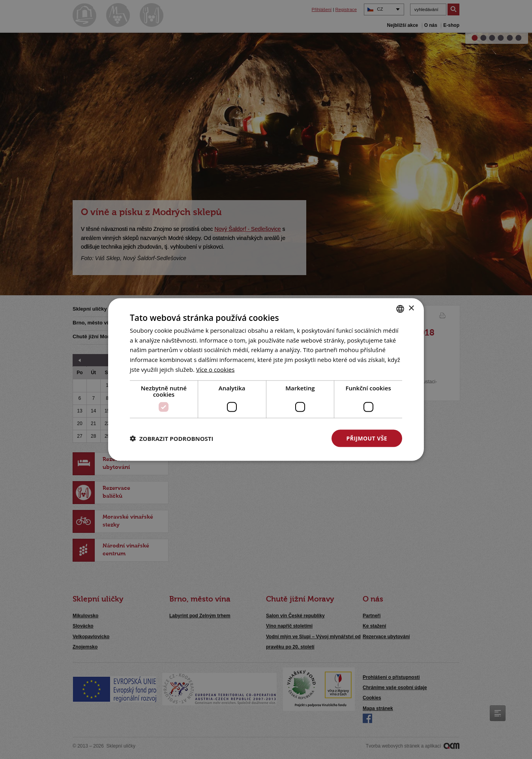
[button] (172, 439)
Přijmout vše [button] (367, 438)
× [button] (411, 308)
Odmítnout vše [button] (286, 438)
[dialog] (266, 379)
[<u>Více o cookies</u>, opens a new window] (215, 369)
